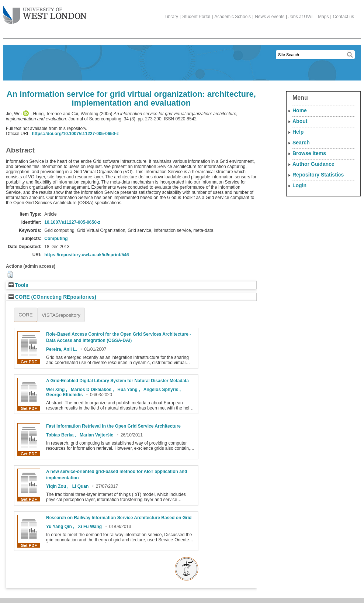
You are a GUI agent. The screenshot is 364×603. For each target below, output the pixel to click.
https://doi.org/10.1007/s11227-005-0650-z (75, 134)
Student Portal (196, 17)
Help (298, 132)
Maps (323, 17)
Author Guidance (313, 164)
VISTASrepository (61, 315)
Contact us (344, 17)
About (300, 121)
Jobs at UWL (301, 17)
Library (171, 17)
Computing (56, 239)
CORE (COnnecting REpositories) (52, 297)
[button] (10, 274)
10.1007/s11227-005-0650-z (72, 222)
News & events (270, 17)
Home (300, 110)
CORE (26, 315)
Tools (18, 285)
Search (301, 143)
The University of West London (45, 12)
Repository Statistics (318, 175)
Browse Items (309, 153)
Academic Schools (233, 17)
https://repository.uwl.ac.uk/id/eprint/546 (86, 255)
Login (299, 185)
